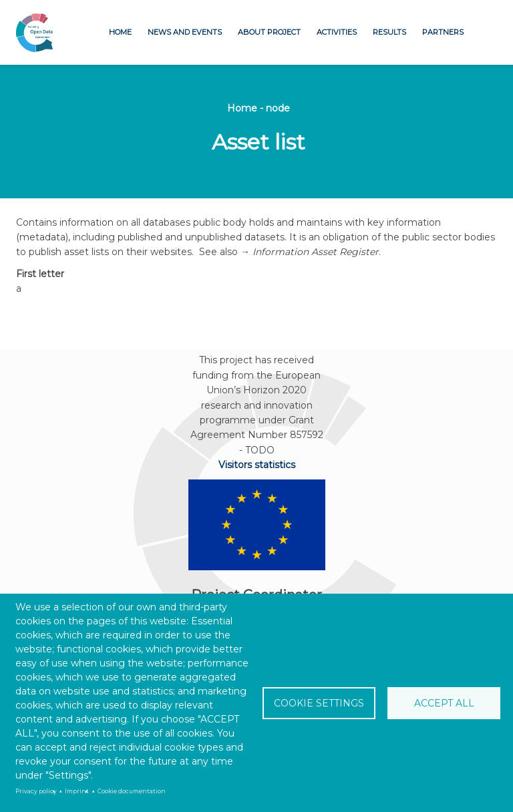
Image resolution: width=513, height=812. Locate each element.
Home (120, 32)
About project (269, 32)
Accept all (444, 703)
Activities (337, 32)
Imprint (77, 791)
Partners (443, 32)
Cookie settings (319, 703)
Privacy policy (36, 791)
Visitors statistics (257, 465)
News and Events (185, 32)
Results (389, 32)
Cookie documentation (132, 791)
